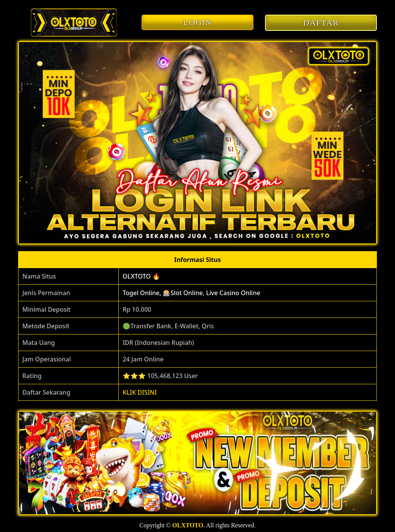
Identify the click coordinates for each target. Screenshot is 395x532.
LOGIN (197, 22)
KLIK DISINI (140, 392)
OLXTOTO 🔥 (141, 276)
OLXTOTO (188, 525)
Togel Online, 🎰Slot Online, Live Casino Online (192, 293)
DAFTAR (321, 23)
